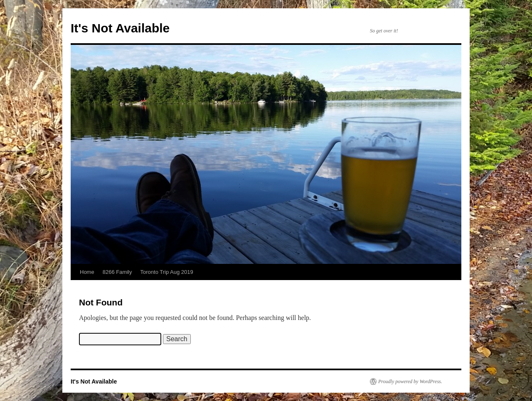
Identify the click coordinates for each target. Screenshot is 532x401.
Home (87, 272)
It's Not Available (120, 28)
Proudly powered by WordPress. (410, 381)
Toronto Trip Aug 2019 (167, 272)
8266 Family (117, 272)
